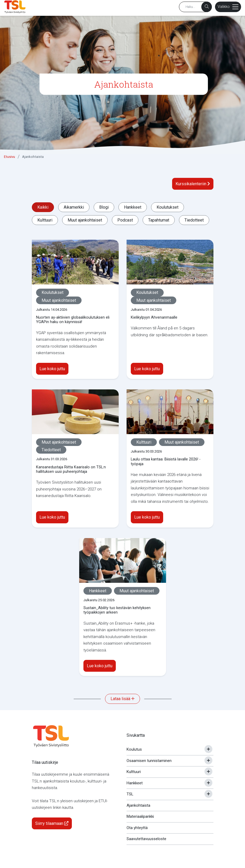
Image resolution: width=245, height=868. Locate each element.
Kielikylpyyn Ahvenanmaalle (154, 317)
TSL (130, 794)
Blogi (104, 207)
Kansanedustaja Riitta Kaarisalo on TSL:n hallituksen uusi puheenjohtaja (71, 469)
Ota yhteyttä (137, 828)
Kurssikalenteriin (193, 184)
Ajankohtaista (33, 157)
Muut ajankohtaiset (85, 220)
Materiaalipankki (140, 816)
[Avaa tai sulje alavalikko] (208, 749)
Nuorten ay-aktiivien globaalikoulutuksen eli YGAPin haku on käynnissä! (73, 320)
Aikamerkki (74, 207)
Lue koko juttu (52, 369)
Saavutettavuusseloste (146, 839)
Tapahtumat (159, 220)
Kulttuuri (45, 220)
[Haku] (207, 7)
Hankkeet (133, 207)
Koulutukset (167, 207)
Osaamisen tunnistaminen (149, 761)
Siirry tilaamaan (52, 823)
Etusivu (9, 157)
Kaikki (43, 207)
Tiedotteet (194, 220)
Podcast (125, 220)
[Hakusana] (195, 7)
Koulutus (134, 749)
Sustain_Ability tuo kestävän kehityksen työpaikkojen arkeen (117, 610)
